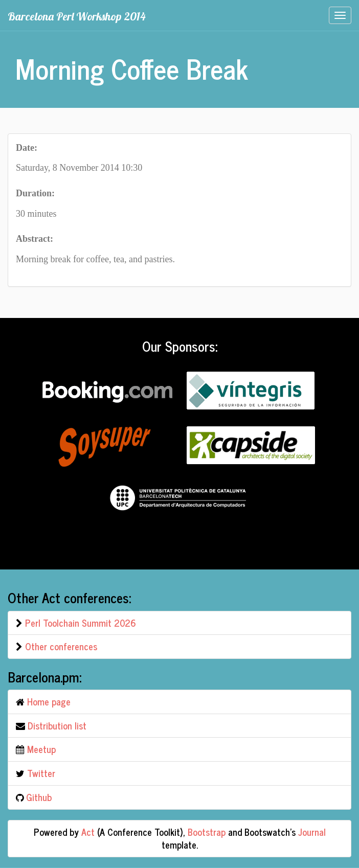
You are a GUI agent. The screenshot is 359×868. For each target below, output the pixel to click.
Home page (49, 701)
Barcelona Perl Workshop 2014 (77, 16)
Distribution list (57, 725)
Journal (312, 832)
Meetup (41, 749)
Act (88, 832)
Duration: (35, 193)
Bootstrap (207, 832)
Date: (27, 148)
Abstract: (35, 239)
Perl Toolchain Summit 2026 (81, 623)
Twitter (41, 773)
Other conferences (61, 646)
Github (39, 797)
